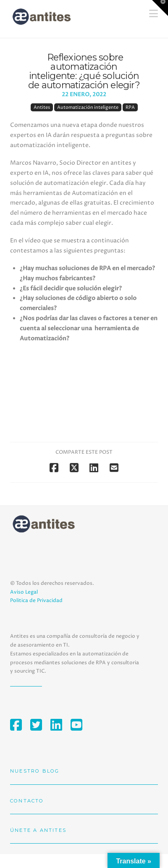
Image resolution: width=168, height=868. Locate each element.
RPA (130, 107)
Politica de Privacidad (36, 601)
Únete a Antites (38, 830)
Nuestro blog (35, 771)
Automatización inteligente (88, 107)
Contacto (27, 801)
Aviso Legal (24, 592)
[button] (160, 8)
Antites (42, 107)
